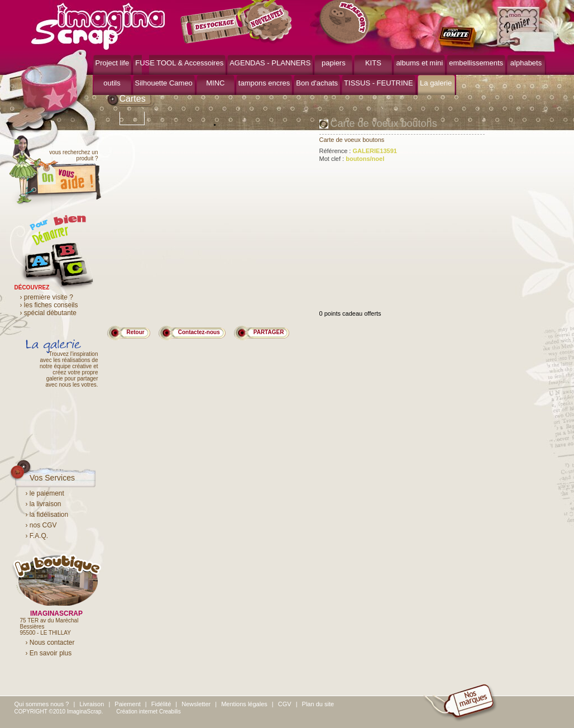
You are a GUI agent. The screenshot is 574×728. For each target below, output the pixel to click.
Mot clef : (352, 159)
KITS (373, 63)
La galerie (436, 83)
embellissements (476, 63)
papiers (334, 63)
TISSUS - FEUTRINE (379, 83)
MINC (215, 83)
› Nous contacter (50, 643)
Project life (113, 63)
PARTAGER (269, 332)
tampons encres (264, 83)
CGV (285, 704)
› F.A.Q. (37, 536)
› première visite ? (47, 297)
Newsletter (196, 704)
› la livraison (44, 504)
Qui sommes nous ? (42, 704)
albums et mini (419, 63)
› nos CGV (41, 525)
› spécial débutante (48, 313)
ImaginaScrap (98, 25)
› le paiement (45, 493)
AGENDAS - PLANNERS (270, 63)
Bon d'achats (317, 83)
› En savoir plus (49, 653)
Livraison (92, 704)
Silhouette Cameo (164, 83)
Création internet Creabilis (149, 712)
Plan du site (318, 704)
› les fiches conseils (49, 305)
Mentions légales (244, 704)
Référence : (358, 151)
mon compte (460, 38)
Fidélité (161, 704)
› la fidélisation (47, 515)
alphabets (526, 63)
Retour (136, 332)
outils (112, 83)
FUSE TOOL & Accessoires (179, 63)
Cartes (133, 99)
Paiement (127, 704)
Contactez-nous (199, 332)
